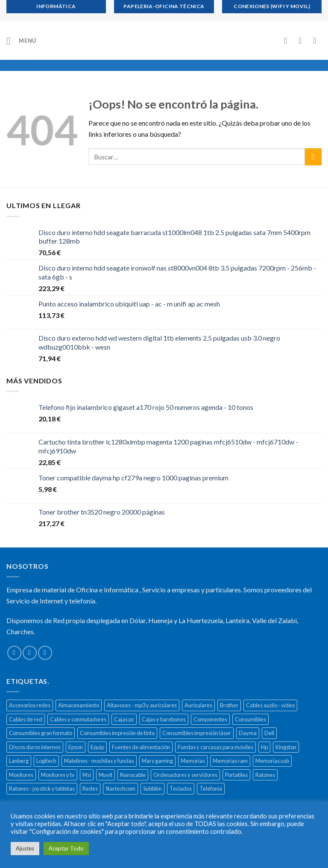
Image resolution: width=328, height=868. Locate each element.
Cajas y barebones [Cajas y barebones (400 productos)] (164, 719)
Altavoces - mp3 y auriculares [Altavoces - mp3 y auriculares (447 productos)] (142, 705)
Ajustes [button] (25, 848)
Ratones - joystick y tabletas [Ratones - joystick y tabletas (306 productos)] (42, 789)
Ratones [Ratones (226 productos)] (265, 775)
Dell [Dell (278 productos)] (269, 733)
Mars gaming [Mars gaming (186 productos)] (157, 761)
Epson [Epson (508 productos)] (76, 747)
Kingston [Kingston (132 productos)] (286, 747)
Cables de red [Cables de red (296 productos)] (26, 719)
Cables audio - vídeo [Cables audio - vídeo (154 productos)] (270, 705)
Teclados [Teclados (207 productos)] (181, 789)
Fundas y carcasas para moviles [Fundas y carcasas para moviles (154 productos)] (215, 747)
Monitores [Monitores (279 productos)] (21, 775)
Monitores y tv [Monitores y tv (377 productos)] (58, 775)
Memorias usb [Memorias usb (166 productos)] (272, 761)
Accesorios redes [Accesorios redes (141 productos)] (30, 705)
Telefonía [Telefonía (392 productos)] (211, 789)
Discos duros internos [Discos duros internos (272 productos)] (35, 747)
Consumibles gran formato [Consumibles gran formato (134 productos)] (41, 733)
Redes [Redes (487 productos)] (90, 789)
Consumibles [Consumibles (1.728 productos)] (250, 719)
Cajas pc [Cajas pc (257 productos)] (124, 719)
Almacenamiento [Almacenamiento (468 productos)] (79, 705)
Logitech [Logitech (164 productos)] (46, 761)
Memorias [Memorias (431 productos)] (193, 761)
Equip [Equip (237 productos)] (97, 747)
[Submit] (313, 157)
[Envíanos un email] (30, 653)
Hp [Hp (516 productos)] (264, 747)
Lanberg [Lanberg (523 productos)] (19, 761)
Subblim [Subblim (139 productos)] (152, 789)
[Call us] (45, 653)
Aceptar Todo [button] (66, 848)
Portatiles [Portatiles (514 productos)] (236, 775)
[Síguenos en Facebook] (14, 653)
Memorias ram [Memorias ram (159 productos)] (230, 761)
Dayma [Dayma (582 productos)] (248, 733)
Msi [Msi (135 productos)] (87, 775)
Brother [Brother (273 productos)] (229, 705)
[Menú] (21, 41)
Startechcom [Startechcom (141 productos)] (120, 789)
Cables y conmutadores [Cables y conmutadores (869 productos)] (78, 719)
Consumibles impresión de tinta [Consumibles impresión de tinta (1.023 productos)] (117, 733)
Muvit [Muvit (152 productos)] (105, 775)
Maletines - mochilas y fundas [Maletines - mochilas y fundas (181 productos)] (99, 761)
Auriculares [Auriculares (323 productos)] (198, 705)
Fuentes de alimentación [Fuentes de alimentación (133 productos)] (141, 747)
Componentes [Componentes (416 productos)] (210, 719)
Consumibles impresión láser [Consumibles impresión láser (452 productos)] (197, 733)
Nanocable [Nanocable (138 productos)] (133, 775)
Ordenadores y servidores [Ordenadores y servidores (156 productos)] (185, 775)
